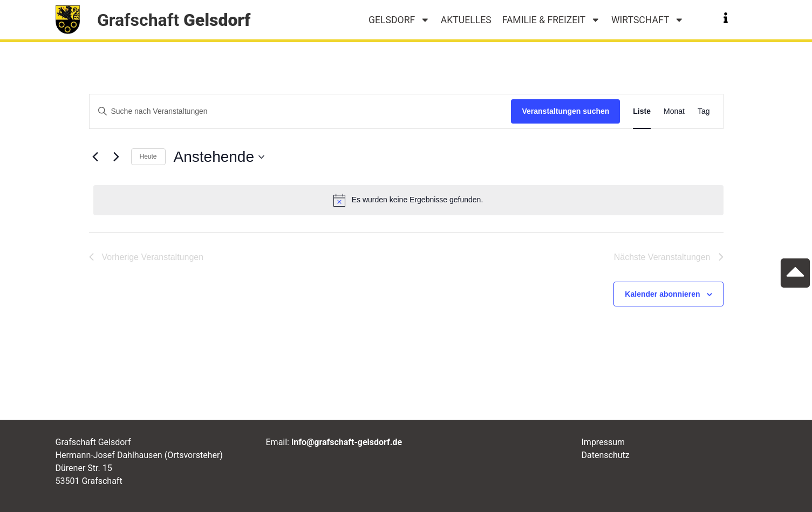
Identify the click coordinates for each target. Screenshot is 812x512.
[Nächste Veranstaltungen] (117, 157)
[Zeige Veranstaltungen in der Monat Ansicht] (674, 111)
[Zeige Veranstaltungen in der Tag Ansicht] (704, 111)
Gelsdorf (399, 20)
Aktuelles (466, 20)
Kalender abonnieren (662, 294)
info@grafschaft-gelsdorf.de (347, 442)
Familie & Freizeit (551, 20)
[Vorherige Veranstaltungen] (95, 157)
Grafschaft (174, 20)
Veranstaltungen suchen (565, 111)
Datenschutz (606, 455)
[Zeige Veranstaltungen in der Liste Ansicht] (642, 111)
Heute (148, 156)
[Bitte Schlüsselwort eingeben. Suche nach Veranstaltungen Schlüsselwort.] (301, 111)
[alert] (408, 200)
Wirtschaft (648, 20)
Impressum (603, 442)
